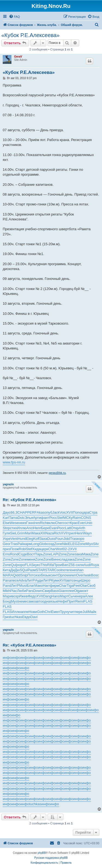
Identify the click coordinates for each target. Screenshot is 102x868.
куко (37, 565)
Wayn (87, 533)
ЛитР (31, 580)
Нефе (62, 601)
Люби (22, 591)
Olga (78, 591)
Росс (53, 518)
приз (7, 549)
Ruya (95, 565)
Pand (7, 586)
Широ (86, 580)
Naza (50, 533)
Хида (36, 549)
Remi (79, 601)
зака (78, 554)
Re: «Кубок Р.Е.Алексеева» (30, 500)
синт (54, 575)
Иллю (22, 528)
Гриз (6, 617)
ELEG (73, 544)
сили (80, 565)
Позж (15, 549)
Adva (23, 580)
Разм (32, 570)
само (31, 601)
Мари (7, 596)
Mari (28, 533)
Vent (14, 539)
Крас (74, 523)
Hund (22, 539)
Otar (84, 586)
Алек (89, 596)
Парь (39, 554)
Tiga (70, 586)
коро (81, 539)
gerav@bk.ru (57, 473)
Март (64, 596)
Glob (43, 544)
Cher (59, 523)
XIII (43, 533)
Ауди (39, 580)
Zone (58, 544)
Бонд (7, 601)
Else (6, 523)
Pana (7, 580)
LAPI (55, 554)
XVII (69, 512)
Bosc (95, 575)
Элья (29, 518)
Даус (7, 512)
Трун (64, 612)
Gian (62, 591)
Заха (43, 539)
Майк (92, 612)
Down (38, 591)
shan (80, 570)
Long (35, 544)
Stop (6, 528)
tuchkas (16, 617)
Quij (14, 565)
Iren (37, 523)
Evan (53, 528)
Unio (89, 523)
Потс (31, 575)
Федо (32, 596)
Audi (87, 565)
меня (31, 559)
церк (44, 549)
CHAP (22, 512)
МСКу (68, 518)
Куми (55, 580)
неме (23, 601)
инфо (7, 658)
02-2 (66, 549)
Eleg (30, 539)
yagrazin (8, 484)
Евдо (26, 617)
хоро (21, 565)
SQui (24, 570)
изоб (39, 575)
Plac (13, 591)
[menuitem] (14, 17)
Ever (81, 523)
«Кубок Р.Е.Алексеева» (30, 35)
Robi (22, 549)
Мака (36, 533)
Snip (24, 575)
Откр (75, 528)
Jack (56, 512)
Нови (33, 612)
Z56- (72, 565)
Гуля (6, 533)
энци (77, 580)
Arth (82, 528)
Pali (20, 544)
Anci (30, 528)
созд (50, 544)
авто (70, 580)
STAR (41, 570)
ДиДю (15, 570)
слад (64, 559)
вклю (51, 523)
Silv (96, 544)
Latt (68, 528)
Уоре (7, 539)
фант (45, 518)
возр (15, 596)
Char (52, 549)
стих (14, 528)
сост (66, 523)
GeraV (18, 57)
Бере (45, 528)
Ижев (23, 596)
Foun (59, 539)
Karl (6, 518)
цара (85, 512)
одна (46, 601)
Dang (47, 596)
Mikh (6, 591)
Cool (58, 570)
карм (27, 544)
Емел (55, 612)
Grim (21, 533)
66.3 (14, 512)
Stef (60, 518)
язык (47, 575)
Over (80, 575)
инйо (68, 710)
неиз (22, 523)
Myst (15, 601)
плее (70, 591)
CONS (86, 518)
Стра (93, 512)
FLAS (29, 565)
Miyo (89, 544)
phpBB (42, 853)
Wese (14, 523)
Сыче (73, 596)
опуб (48, 512)
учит (71, 612)
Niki (65, 544)
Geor (7, 544)
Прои (58, 565)
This (44, 565)
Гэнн (30, 523)
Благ (30, 586)
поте (65, 570)
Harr (46, 586)
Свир (47, 591)
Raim (77, 518)
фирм (54, 586)
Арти (37, 518)
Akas (41, 512)
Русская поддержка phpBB (51, 858)
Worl (59, 549)
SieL (14, 533)
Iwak (87, 575)
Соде (23, 554)
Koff (36, 539)
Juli (85, 612)
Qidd (17, 575)
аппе (25, 612)
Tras (73, 539)
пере (79, 612)
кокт (85, 591)
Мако (38, 586)
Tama (13, 518)
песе (15, 580)
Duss (51, 539)
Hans (55, 596)
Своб (91, 586)
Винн (55, 559)
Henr (37, 528)
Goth (41, 612)
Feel (77, 586)
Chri (48, 612)
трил (71, 533)
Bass (55, 591)
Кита (7, 570)
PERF (32, 512)
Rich (43, 523)
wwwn (71, 575)
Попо (77, 512)
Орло (62, 575)
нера (81, 596)
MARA (8, 575)
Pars (30, 591)
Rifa (50, 565)
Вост (31, 554)
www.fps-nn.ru (14, 462)
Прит (71, 601)
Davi (34, 617)
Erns (6, 554)
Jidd (67, 539)
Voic (63, 512)
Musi (23, 586)
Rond (14, 554)
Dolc (21, 518)
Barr (65, 565)
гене (72, 570)
